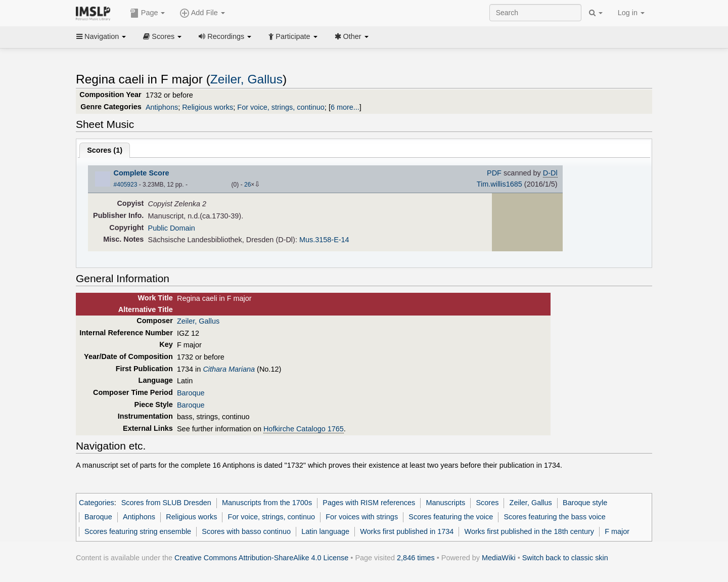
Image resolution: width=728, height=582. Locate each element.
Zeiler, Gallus (246, 79)
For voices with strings (362, 517)
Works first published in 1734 (407, 531)
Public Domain (172, 228)
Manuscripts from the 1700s (267, 503)
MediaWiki (499, 558)
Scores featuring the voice (451, 517)
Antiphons (162, 107)
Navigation (101, 36)
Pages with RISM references (369, 503)
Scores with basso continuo (246, 531)
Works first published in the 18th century (530, 531)
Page (148, 13)
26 (247, 185)
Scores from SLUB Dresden (166, 503)
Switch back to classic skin (565, 558)
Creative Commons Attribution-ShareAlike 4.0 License (261, 558)
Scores (162, 36)
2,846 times (416, 558)
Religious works (208, 107)
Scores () (105, 150)
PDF (494, 173)
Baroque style (585, 503)
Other (352, 36)
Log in (631, 13)
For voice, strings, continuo (281, 107)
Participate (293, 36)
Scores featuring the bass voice (554, 517)
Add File (202, 13)
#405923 (126, 185)
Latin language (325, 531)
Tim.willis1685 (499, 184)
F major (617, 531)
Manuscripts (445, 503)
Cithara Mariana (229, 369)
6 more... (345, 107)
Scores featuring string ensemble (138, 531)
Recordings (225, 36)
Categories (97, 503)
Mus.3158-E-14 (324, 240)
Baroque (191, 393)
